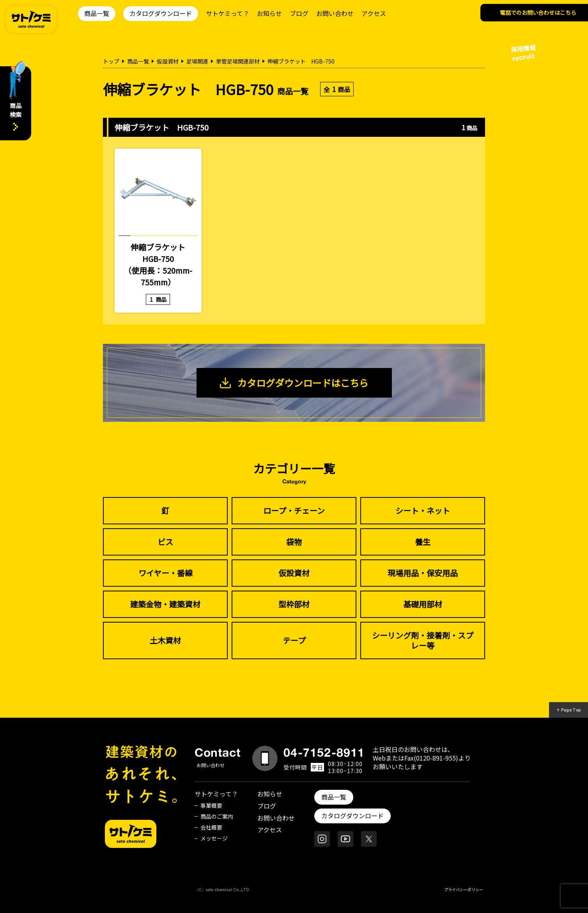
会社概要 (211, 827)
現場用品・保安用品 (423, 573)
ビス (165, 542)
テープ (294, 640)
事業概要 (211, 805)
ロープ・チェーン (294, 510)
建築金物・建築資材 (165, 604)
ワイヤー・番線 (166, 573)
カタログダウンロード (161, 13)
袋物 (294, 542)
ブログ (299, 13)
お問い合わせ (335, 13)
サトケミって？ (228, 13)
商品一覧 (97, 13)
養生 (423, 542)
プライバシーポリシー (464, 889)
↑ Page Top (569, 710)
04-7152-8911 (324, 752)
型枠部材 (294, 604)
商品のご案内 (217, 816)
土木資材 (165, 640)
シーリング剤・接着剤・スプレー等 (423, 640)
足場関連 (197, 61)
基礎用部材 (423, 604)
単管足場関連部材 (238, 61)
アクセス (374, 13)
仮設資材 (168, 61)
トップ (111, 61)
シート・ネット (423, 510)
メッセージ (214, 838)
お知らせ (269, 13)
